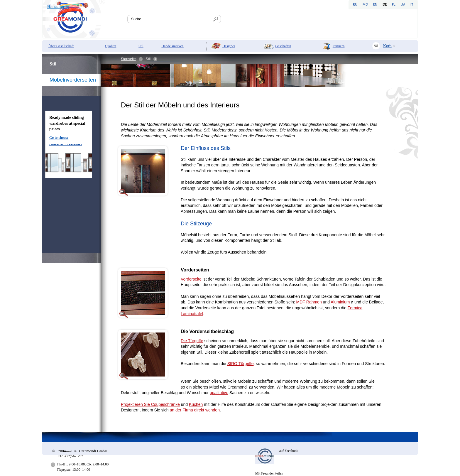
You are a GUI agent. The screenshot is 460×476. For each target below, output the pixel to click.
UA (403, 5)
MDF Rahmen (309, 302)
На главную (58, 7)
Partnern (339, 46)
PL (394, 5)
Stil (141, 46)
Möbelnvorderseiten (73, 80)
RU (355, 5)
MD (365, 5)
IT (412, 5)
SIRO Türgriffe (241, 364)
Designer (229, 46)
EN (375, 5)
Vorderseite (191, 279)
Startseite (128, 59)
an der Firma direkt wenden (195, 410)
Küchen (196, 404)
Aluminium (340, 302)
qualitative (219, 393)
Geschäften (283, 46)
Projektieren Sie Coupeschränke (150, 404)
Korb (387, 46)
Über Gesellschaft (61, 46)
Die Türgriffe (192, 341)
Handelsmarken (172, 46)
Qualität (111, 46)
